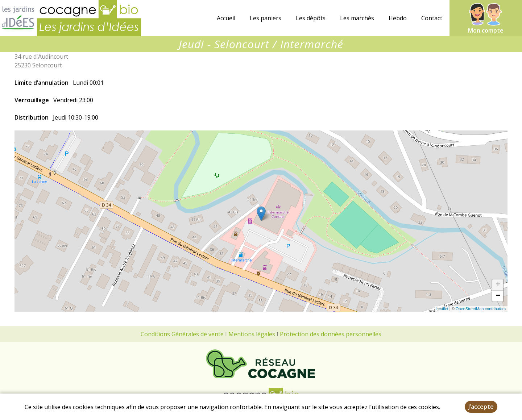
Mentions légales (252, 334)
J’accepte (481, 407)
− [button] (498, 296)
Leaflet (442, 309)
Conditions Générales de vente (182, 334)
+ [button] (498, 285)
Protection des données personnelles (331, 334)
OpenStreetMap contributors (481, 309)
